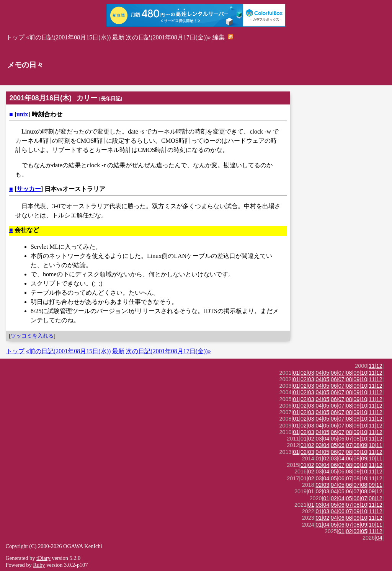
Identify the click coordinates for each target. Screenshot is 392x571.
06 (334, 373)
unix (22, 114)
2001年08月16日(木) (41, 98)
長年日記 (111, 99)
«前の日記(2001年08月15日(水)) (68, 37)
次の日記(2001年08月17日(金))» (168, 37)
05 (326, 373)
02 (304, 373)
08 (349, 373)
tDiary (43, 558)
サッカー (29, 189)
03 (311, 373)
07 (341, 373)
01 (296, 373)
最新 (118, 37)
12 (379, 366)
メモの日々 (25, 65)
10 (364, 373)
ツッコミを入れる (32, 336)
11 (372, 366)
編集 (219, 37)
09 (356, 373)
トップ (15, 37)
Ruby (39, 565)
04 (319, 373)
